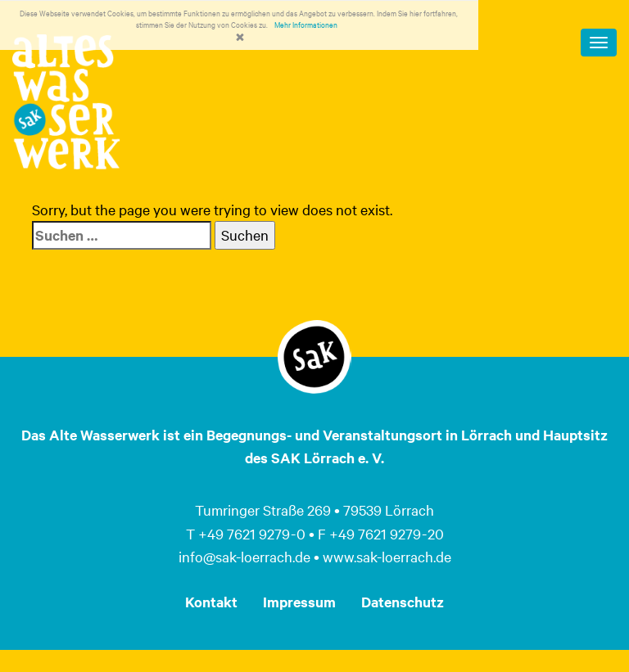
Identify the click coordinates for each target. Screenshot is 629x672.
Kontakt (211, 602)
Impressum (299, 602)
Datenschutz (403, 602)
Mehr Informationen (306, 24)
